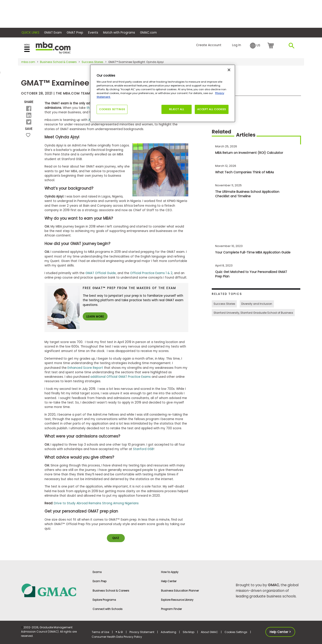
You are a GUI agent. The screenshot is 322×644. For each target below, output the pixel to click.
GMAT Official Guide (101, 273)
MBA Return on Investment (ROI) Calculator (249, 153)
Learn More (95, 317)
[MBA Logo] (53, 48)
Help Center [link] (169, 581)
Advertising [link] (168, 632)
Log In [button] (237, 45)
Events (93, 33)
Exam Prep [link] (100, 581)
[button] (255, 46)
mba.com (28, 62)
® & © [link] (119, 632)
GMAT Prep (75, 33)
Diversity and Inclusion (257, 304)
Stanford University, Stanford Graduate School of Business (253, 313)
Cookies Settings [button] (236, 632)
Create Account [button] (209, 45)
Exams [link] (97, 572)
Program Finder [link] (171, 609)
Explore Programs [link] (104, 600)
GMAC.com (148, 33)
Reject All (176, 109)
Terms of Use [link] (100, 632)
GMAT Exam (53, 33)
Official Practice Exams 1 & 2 (151, 273)
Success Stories (92, 62)
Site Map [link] (189, 632)
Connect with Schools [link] (108, 609)
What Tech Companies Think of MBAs (245, 172)
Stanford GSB (143, 449)
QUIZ (116, 538)
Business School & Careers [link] (111, 591)
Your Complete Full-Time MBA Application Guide (253, 252)
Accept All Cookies (212, 109)
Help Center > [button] (280, 632)
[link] (54, 590)
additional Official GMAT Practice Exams (121, 377)
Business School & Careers (58, 62)
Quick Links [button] (30, 33)
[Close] (229, 70)
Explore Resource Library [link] (177, 600)
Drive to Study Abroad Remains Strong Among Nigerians (96, 503)
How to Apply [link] (170, 572)
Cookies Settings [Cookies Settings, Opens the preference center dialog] (112, 109)
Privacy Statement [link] (142, 632)
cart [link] (271, 46)
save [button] (28, 137)
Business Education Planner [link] (180, 591)
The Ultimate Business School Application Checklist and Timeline (247, 194)
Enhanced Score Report (85, 368)
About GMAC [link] (209, 632)
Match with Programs (119, 33)
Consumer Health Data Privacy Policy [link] (117, 637)
